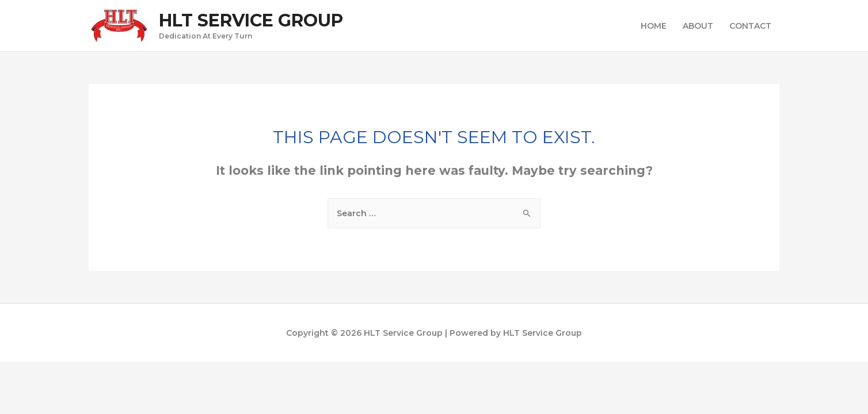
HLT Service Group (251, 20)
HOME (654, 26)
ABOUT (698, 26)
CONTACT (750, 26)
